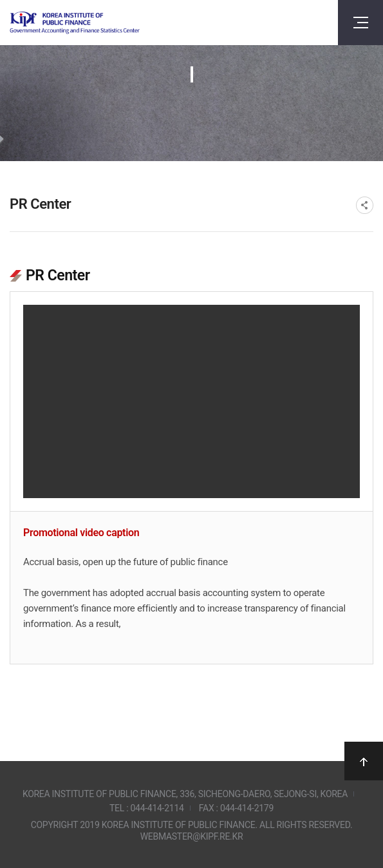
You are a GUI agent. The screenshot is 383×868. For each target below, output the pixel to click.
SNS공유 (365, 205)
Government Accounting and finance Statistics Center (75, 23)
